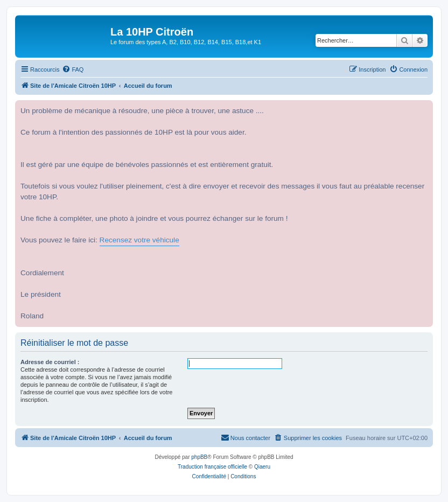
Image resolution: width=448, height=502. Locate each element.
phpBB (199, 457)
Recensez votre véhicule (139, 240)
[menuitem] (73, 69)
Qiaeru (262, 467)
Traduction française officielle (212, 467)
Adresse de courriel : (50, 362)
